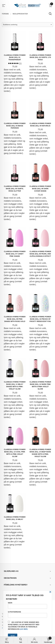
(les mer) (24, 629)
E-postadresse (27, 614)
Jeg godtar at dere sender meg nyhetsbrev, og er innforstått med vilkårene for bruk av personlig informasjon (24, 625)
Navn (27, 605)
